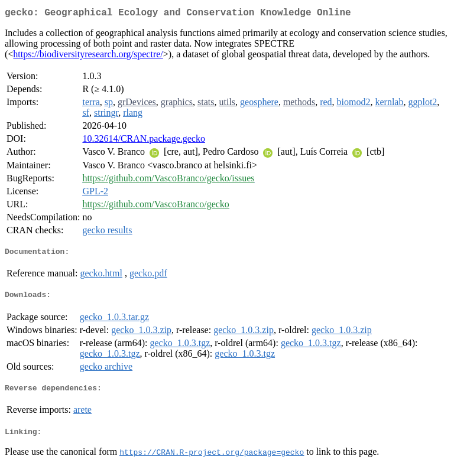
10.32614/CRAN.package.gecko (144, 141)
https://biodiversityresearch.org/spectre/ (88, 56)
